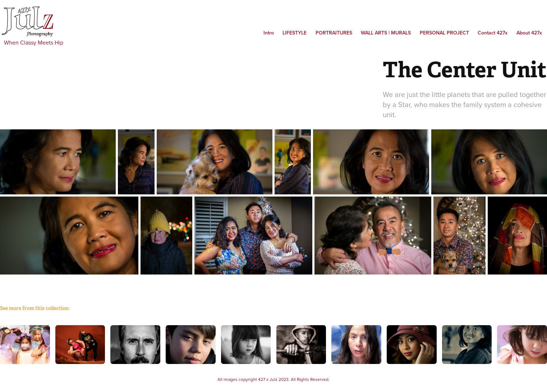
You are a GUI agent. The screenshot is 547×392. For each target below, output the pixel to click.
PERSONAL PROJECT (444, 33)
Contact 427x (493, 33)
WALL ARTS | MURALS (386, 33)
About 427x (529, 33)
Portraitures (334, 33)
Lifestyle (295, 33)
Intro (269, 33)
